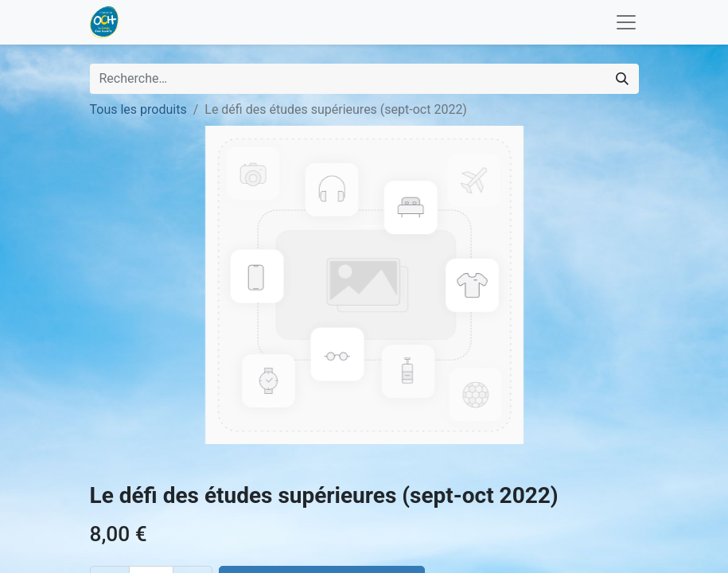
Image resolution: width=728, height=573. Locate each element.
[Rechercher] (622, 79)
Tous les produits (138, 109)
